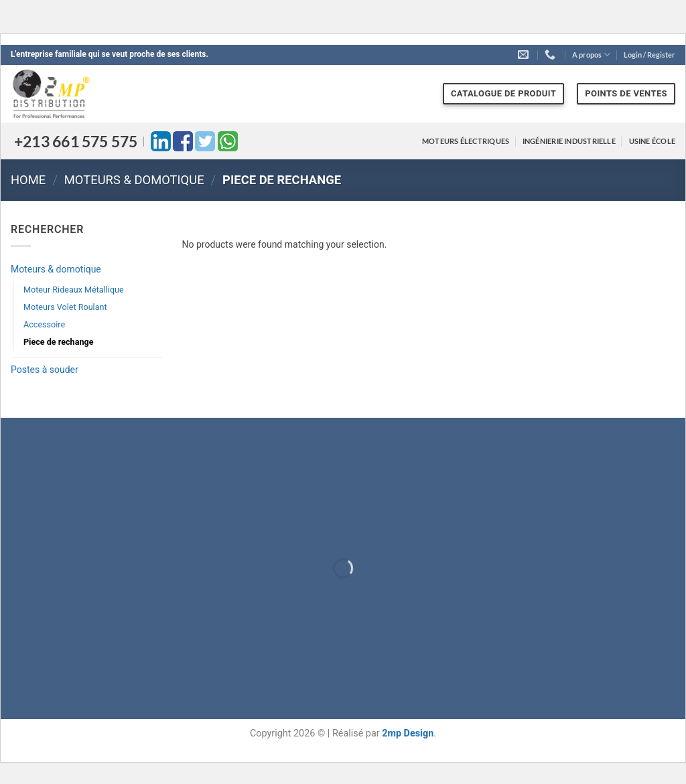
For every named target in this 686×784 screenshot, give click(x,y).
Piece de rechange (58, 342)
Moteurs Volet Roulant (65, 307)
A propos (591, 55)
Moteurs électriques (466, 141)
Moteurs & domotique (134, 180)
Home (28, 180)
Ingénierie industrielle (569, 141)
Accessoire (44, 324)
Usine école (652, 141)
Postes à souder (45, 370)
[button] (649, 55)
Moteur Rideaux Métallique (74, 290)
